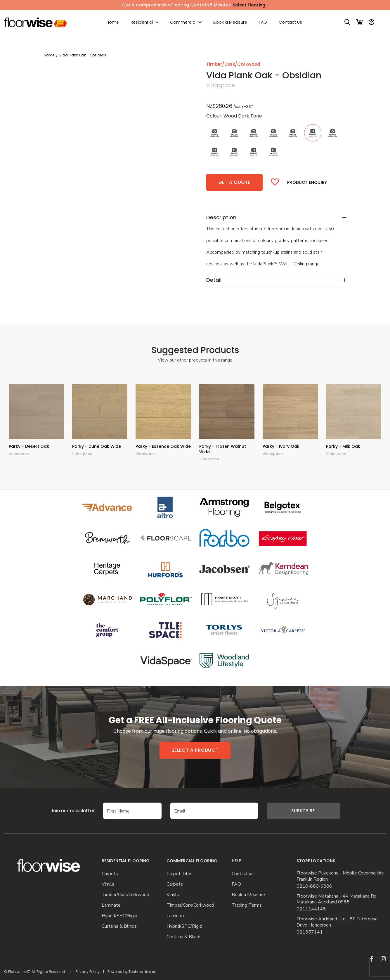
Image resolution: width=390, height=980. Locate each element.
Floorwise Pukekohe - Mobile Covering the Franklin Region (340, 876)
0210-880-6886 (314, 886)
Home (113, 22)
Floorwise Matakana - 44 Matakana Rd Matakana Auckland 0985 (337, 899)
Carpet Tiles (180, 874)
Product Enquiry (307, 182)
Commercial (183, 22)
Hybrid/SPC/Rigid (119, 916)
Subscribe (303, 811)
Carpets (110, 874)
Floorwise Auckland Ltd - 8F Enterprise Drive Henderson (337, 922)
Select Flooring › (250, 5)
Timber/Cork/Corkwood (125, 895)
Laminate (111, 905)
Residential (142, 22)
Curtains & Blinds (119, 926)
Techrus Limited (143, 972)
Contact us (243, 874)
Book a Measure (230, 22)
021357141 (310, 932)
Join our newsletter (73, 811)
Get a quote (235, 182)
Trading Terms (247, 905)
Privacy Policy (88, 972)
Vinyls (108, 884)
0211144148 (311, 909)
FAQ (263, 22)
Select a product (195, 750)
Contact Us (290, 22)
